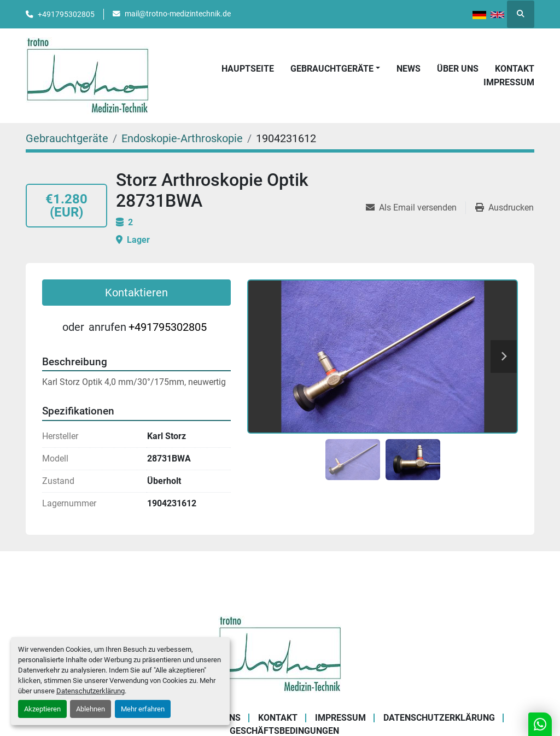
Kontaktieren (136, 293)
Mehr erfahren (143, 709)
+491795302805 (66, 14)
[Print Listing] (504, 208)
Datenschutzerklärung (91, 691)
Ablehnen (91, 709)
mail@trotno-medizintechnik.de (178, 14)
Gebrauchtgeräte (332, 69)
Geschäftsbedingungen (284, 731)
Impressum (509, 82)
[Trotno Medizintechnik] (280, 653)
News (409, 69)
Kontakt (515, 69)
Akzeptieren (42, 709)
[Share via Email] (416, 208)
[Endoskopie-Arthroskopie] (182, 138)
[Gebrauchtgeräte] (67, 138)
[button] (335, 69)
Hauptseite (248, 69)
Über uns (458, 69)
